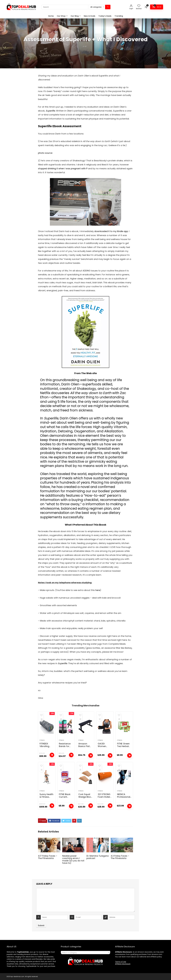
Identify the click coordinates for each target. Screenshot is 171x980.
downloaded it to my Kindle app (111, 231)
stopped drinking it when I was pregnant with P (63, 169)
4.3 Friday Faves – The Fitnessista (120, 857)
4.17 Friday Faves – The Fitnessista (48, 857)
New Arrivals (89, 16)
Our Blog (75, 16)
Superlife (62, 663)
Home (51, 16)
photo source (45, 153)
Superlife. (51, 111)
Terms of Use (121, 962)
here (98, 590)
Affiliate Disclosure (123, 964)
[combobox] (85, 953)
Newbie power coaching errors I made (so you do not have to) (73, 859)
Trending (119, 16)
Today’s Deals (105, 16)
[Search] (108, 7)
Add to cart (52, 755)
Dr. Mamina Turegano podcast (98, 857)
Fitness (42, 740)
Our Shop (61, 16)
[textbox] (85, 953)
